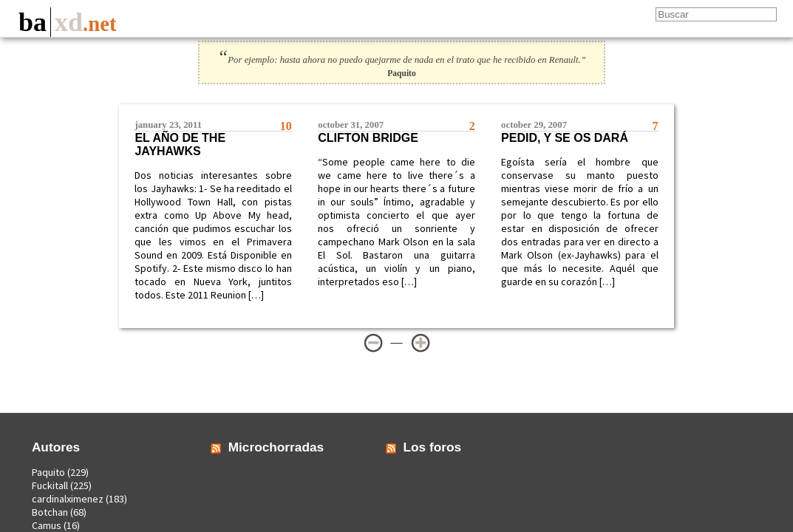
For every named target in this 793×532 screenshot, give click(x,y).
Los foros (433, 447)
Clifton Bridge (368, 138)
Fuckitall (50, 485)
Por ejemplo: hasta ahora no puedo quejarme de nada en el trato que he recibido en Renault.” (402, 60)
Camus (47, 525)
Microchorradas (276, 447)
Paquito (48, 472)
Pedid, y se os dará (565, 138)
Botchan (50, 512)
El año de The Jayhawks (180, 144)
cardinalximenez (68, 499)
